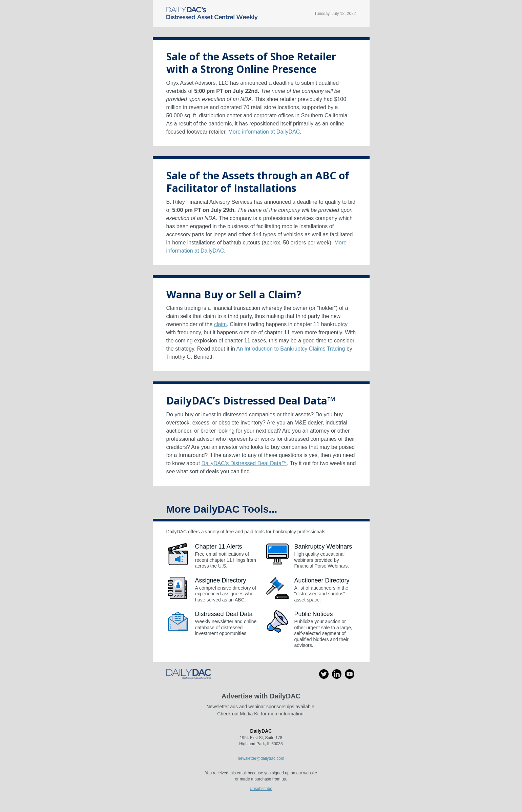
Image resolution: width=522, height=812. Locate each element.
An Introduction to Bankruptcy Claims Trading (290, 349)
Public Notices (314, 614)
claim (220, 324)
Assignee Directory (221, 580)
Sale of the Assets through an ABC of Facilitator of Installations (258, 182)
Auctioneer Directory (322, 580)
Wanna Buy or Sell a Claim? (234, 294)
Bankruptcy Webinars (323, 547)
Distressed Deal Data (224, 614)
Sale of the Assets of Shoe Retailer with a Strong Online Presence (251, 63)
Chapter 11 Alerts (219, 547)
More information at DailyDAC (264, 132)
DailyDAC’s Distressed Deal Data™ (251, 401)
